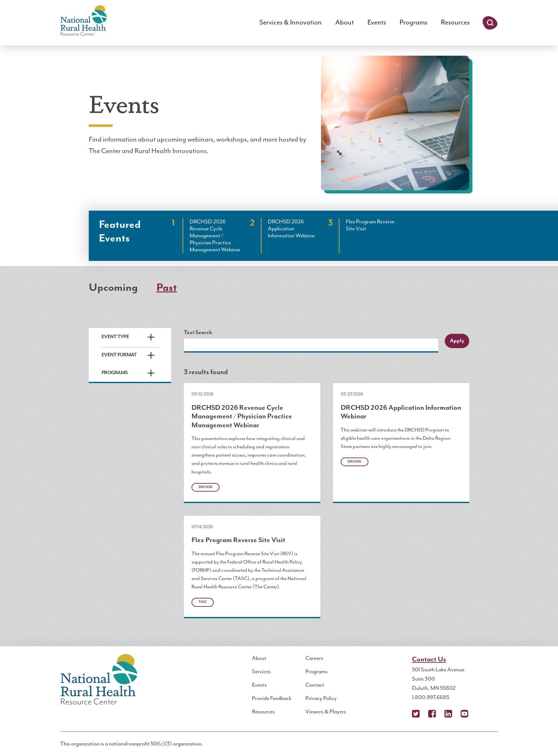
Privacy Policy (321, 698)
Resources (455, 22)
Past (167, 288)
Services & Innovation (290, 22)
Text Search (198, 332)
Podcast (481, 714)
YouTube (464, 714)
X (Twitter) (416, 714)
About (345, 22)
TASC (203, 602)
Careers (314, 658)
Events (377, 22)
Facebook (432, 714)
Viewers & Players (326, 712)
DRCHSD (206, 487)
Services (261, 672)
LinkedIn (448, 714)
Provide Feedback (272, 698)
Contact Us (429, 659)
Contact (315, 685)
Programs (413, 22)
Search (490, 23)
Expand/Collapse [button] (151, 337)
